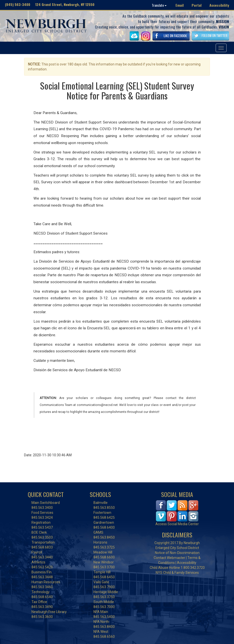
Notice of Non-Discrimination (177, 553)
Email (180, 5)
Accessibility (219, 5)
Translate (159, 5)
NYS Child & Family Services (177, 573)
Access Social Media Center (177, 524)
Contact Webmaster (169, 558)
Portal (197, 5)
